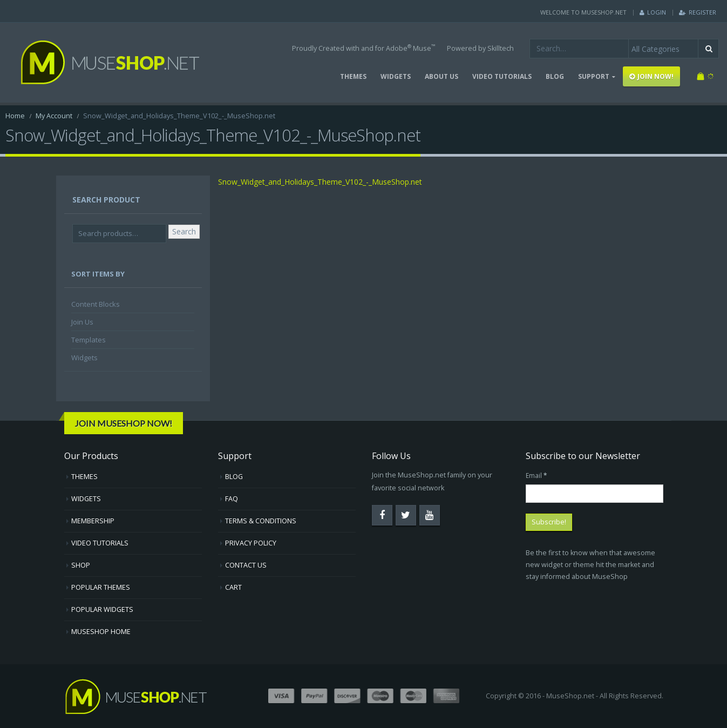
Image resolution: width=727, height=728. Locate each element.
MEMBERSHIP (93, 521)
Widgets (84, 358)
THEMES (353, 76)
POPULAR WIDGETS (102, 609)
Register (698, 12)
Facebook (382, 515)
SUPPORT (594, 76)
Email (536, 475)
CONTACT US (246, 565)
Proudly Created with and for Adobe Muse (363, 48)
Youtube (430, 515)
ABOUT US (441, 76)
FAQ (232, 499)
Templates (89, 340)
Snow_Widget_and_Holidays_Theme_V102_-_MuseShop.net (320, 182)
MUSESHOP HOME (101, 632)
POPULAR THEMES (101, 587)
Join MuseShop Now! (124, 423)
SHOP (81, 565)
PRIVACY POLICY (251, 543)
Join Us (82, 322)
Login (653, 12)
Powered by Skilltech (480, 48)
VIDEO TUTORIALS (502, 76)
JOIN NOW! (651, 76)
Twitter (406, 515)
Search (184, 231)
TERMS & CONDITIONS (261, 521)
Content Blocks (96, 304)
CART (233, 587)
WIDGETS (396, 76)
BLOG (555, 76)
